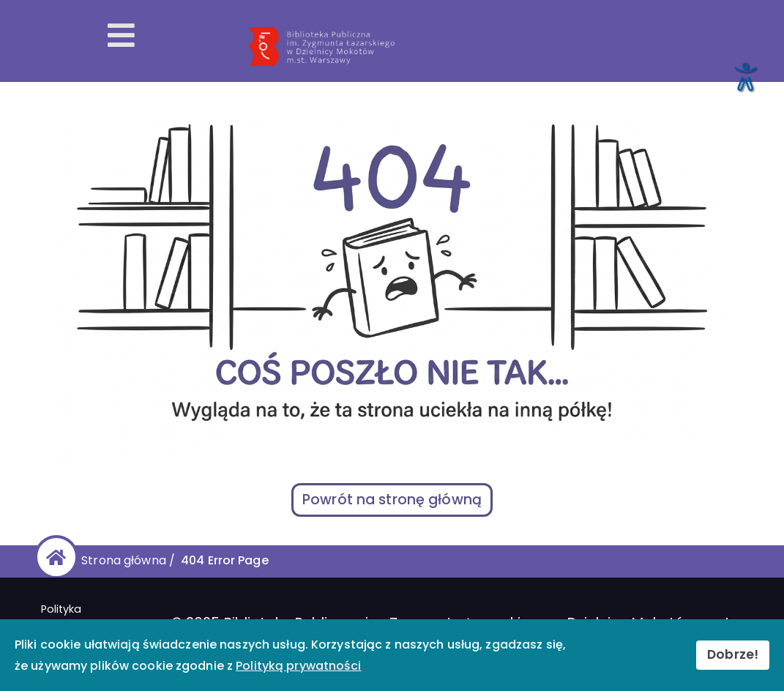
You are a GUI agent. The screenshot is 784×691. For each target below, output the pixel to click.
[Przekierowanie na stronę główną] (508, 47)
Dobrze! (733, 654)
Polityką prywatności (298, 666)
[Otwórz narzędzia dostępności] (744, 76)
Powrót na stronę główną (392, 500)
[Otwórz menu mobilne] (121, 36)
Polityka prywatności (74, 617)
